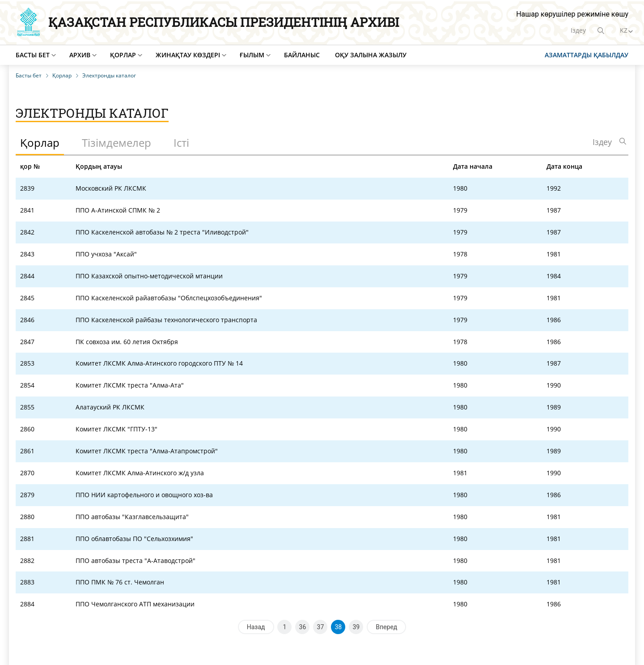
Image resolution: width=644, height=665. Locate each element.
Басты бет (33, 55)
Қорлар (123, 55)
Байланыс (302, 55)
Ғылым (252, 55)
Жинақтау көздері (188, 55)
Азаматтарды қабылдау (587, 55)
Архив (80, 55)
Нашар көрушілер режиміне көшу (572, 14)
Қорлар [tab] (40, 143)
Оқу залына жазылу (371, 55)
